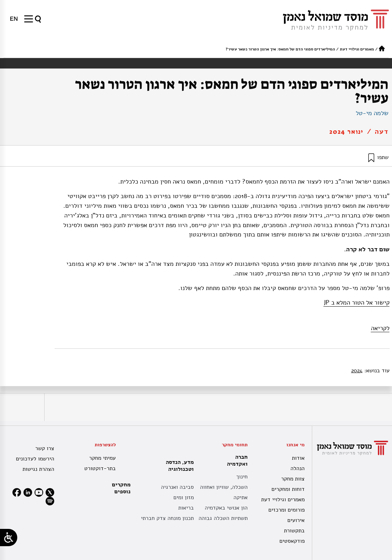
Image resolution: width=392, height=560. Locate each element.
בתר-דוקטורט (100, 468)
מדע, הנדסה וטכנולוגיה (178, 466)
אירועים (296, 520)
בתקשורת (294, 531)
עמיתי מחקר (102, 458)
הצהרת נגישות (38, 469)
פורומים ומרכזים (286, 510)
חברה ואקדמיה (236, 460)
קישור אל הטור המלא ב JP (357, 302)
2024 (357, 371)
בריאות (186, 508)
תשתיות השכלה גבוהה (223, 518)
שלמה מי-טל (372, 113)
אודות (298, 458)
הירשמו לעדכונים (35, 459)
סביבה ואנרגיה (177, 487)
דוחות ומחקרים (288, 489)
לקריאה (380, 328)
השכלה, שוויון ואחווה (224, 487)
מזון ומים (184, 497)
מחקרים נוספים (121, 488)
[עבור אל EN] (14, 19)
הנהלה (298, 468)
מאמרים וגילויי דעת (357, 49)
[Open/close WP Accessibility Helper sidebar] (9, 538)
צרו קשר (45, 448)
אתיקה (241, 497)
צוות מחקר (293, 479)
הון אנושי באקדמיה (226, 508)
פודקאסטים (292, 541)
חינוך (242, 477)
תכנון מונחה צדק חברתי (167, 518)
